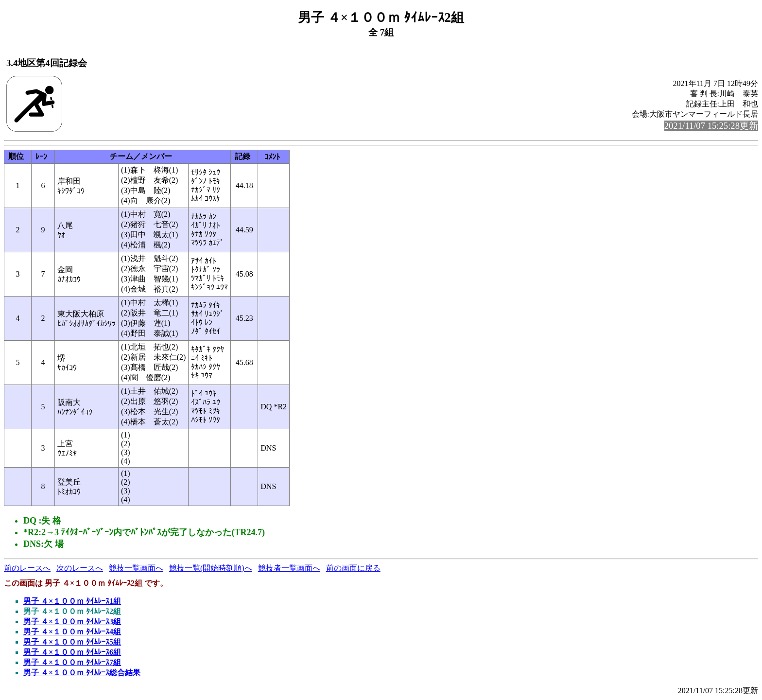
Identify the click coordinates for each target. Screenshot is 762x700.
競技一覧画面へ (136, 568)
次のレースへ (80, 568)
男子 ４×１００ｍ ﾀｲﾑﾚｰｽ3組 (72, 621)
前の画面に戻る (353, 568)
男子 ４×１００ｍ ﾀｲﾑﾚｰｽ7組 (72, 662)
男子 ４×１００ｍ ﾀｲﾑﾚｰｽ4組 (72, 632)
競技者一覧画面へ (289, 568)
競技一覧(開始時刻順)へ (211, 568)
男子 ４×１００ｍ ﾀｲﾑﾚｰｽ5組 (72, 642)
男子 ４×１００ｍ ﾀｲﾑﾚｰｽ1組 (72, 601)
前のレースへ (27, 568)
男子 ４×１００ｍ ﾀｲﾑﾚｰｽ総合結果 (82, 673)
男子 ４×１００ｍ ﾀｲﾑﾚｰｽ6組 (72, 652)
